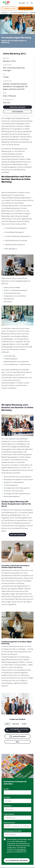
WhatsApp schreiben (17, 736)
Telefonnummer (10, 822)
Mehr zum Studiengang (17, 535)
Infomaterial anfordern (17, 107)
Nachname (8, 806)
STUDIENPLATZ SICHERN (9, 8)
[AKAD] (6, 3)
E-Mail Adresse (9, 814)
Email (17, 742)
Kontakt (22, 3)
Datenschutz (22, 850)
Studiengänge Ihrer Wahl (13, 831)
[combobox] (7, 826)
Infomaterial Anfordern (26, 8)
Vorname (7, 797)
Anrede (6, 789)
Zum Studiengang (17, 112)
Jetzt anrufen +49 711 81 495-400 (17, 730)
